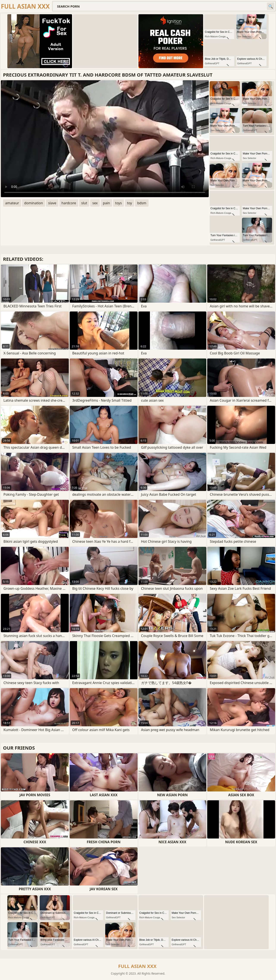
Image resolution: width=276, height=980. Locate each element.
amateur (12, 203)
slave (52, 203)
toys (118, 203)
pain (106, 203)
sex (95, 203)
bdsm (142, 203)
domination (34, 203)
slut (84, 203)
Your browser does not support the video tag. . (105, 139)
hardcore (69, 203)
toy (129, 203)
